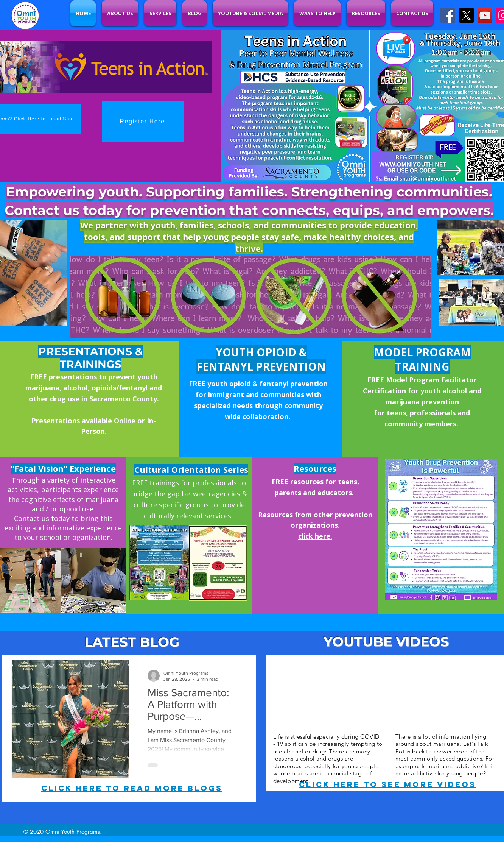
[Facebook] (448, 15)
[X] (466, 15)
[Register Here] (143, 121)
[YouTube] (485, 15)
